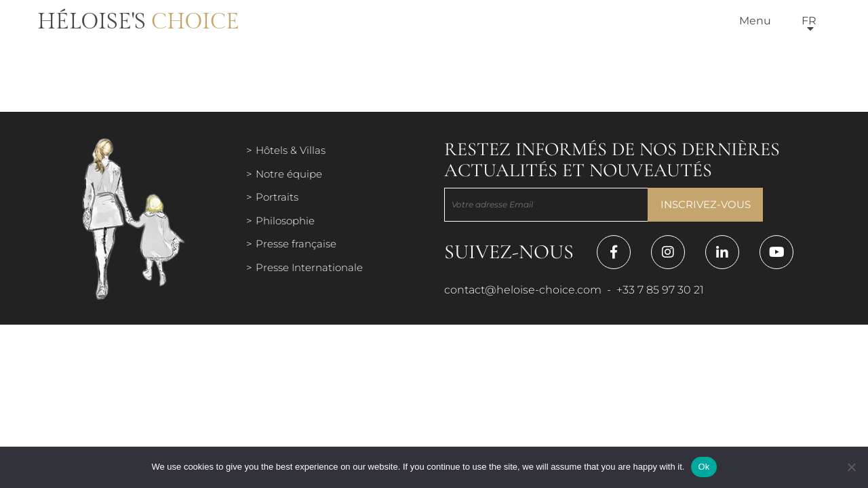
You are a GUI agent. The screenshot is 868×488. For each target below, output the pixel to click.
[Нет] (851, 467)
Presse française (296, 244)
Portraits (277, 197)
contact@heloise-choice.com (523, 290)
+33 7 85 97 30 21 (660, 290)
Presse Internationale (309, 267)
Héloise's (138, 22)
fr (809, 21)
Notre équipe (289, 174)
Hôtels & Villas (291, 150)
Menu (755, 21)
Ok (704, 467)
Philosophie (285, 221)
